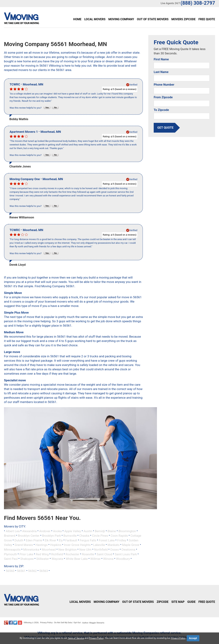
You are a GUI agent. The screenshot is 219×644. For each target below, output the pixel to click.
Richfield (57, 554)
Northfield (101, 550)
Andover (45, 531)
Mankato (113, 545)
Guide (191, 602)
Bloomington (127, 531)
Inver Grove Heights (77, 545)
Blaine (112, 531)
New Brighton (67, 550)
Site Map (178, 602)
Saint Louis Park (126, 554)
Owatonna (128, 550)
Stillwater (43, 559)
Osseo (115, 550)
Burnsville (70, 536)
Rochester (72, 554)
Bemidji (100, 531)
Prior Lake (26, 554)
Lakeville (99, 545)
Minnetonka (31, 550)
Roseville (88, 554)
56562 (32, 571)
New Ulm (85, 550)
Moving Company (121, 19)
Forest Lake (107, 540)
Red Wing (42, 554)
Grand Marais (24, 545)
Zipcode (163, 602)
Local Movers (95, 19)
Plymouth (10, 554)
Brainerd (10, 536)
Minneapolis (12, 550)
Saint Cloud (105, 554)
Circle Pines (100, 536)
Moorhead (49, 550)
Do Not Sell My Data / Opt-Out (67, 623)
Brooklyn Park (51, 536)
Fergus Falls (88, 540)
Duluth (19, 540)
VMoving (28, 623)
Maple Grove (131, 545)
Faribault (71, 540)
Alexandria (29, 531)
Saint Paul (11, 559)
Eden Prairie (34, 540)
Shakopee (27, 559)
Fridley (122, 540)
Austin (88, 531)
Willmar (95, 559)
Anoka (57, 531)
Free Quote (207, 19)
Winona (108, 559)
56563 (44, 571)
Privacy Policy (46, 623)
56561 (21, 571)
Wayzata (57, 559)
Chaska (84, 536)
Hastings (41, 545)
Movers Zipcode (183, 19)
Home (77, 19)
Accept (193, 638)
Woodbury (123, 559)
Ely (61, 540)
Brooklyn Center (29, 536)
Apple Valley (73, 531)
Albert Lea (13, 531)
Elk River (51, 540)
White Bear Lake (77, 559)
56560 (10, 571)
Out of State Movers (153, 19)
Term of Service (76, 638)
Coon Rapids (119, 536)
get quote (165, 128)
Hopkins (56, 545)
